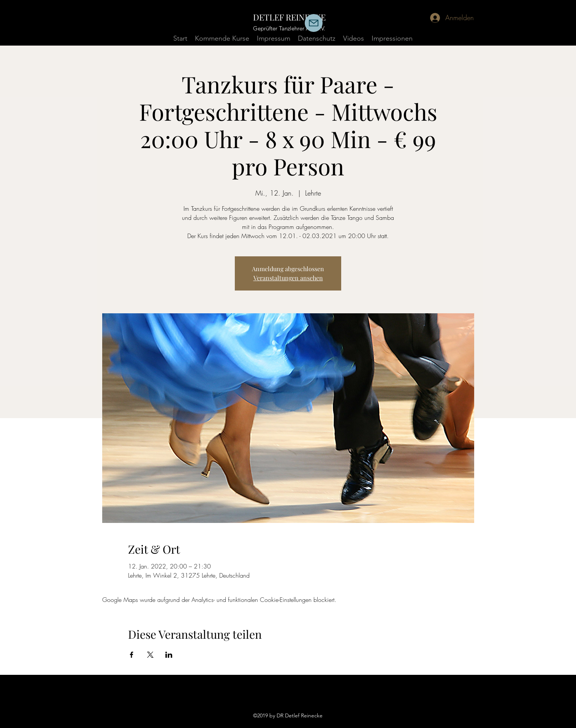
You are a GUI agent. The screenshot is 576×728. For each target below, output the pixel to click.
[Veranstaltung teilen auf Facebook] (132, 655)
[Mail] (314, 23)
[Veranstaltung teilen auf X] (150, 655)
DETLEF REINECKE (289, 17)
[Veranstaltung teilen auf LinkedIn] (169, 655)
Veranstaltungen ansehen (288, 278)
